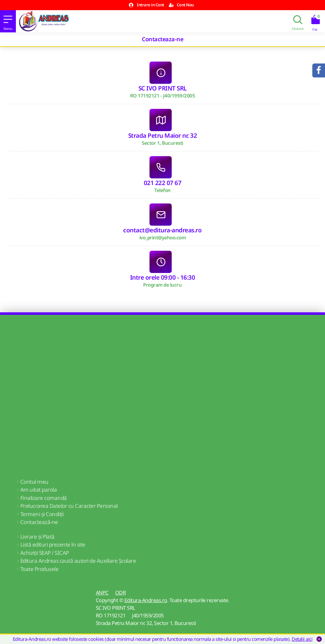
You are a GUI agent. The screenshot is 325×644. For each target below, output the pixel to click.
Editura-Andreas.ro (146, 600)
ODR (121, 593)
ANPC (102, 593)
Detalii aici (302, 639)
